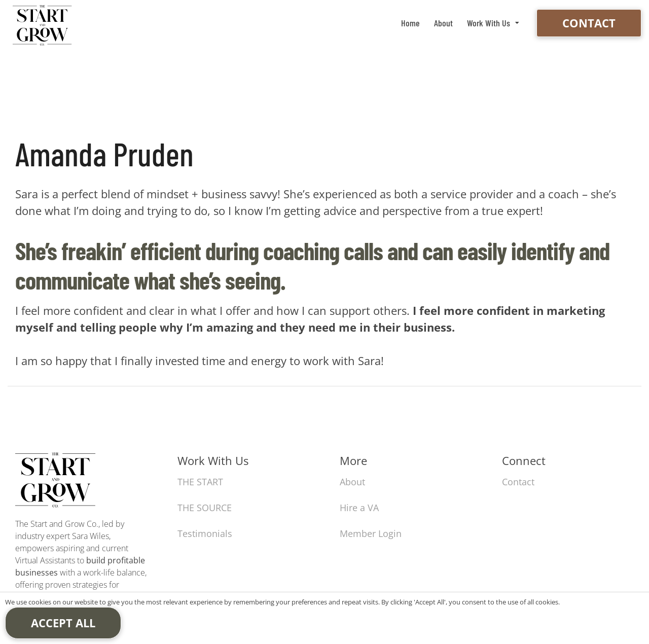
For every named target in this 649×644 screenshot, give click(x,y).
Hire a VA (359, 508)
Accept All (63, 623)
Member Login (371, 533)
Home (410, 23)
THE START (200, 482)
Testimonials (205, 533)
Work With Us (489, 23)
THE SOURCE (205, 508)
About (443, 23)
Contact (589, 23)
